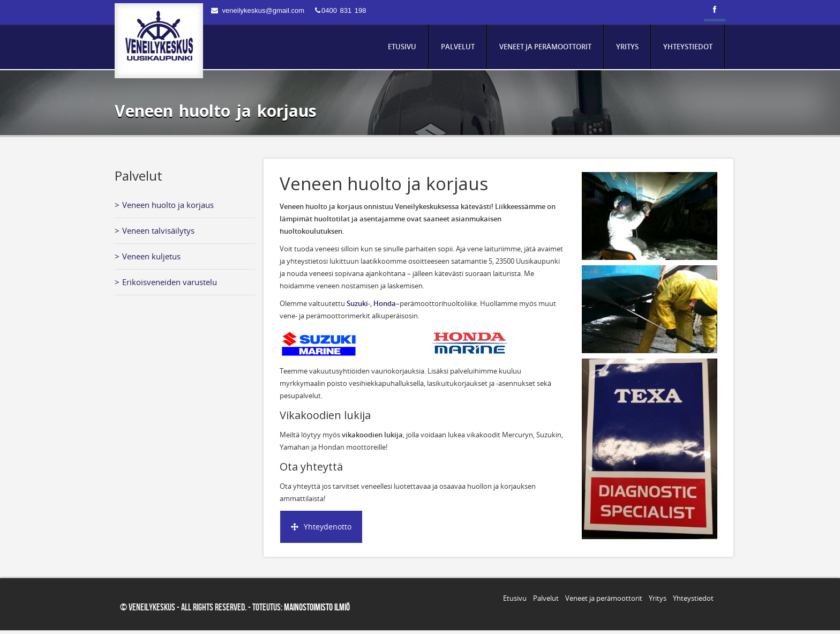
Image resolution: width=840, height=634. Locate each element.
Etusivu (515, 598)
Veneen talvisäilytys (158, 230)
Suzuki (357, 303)
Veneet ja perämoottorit (604, 598)
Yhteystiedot (693, 598)
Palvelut (546, 598)
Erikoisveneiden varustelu (170, 282)
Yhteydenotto (321, 527)
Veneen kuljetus (151, 256)
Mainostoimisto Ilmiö (317, 607)
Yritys (658, 598)
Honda (385, 303)
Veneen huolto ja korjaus (168, 205)
